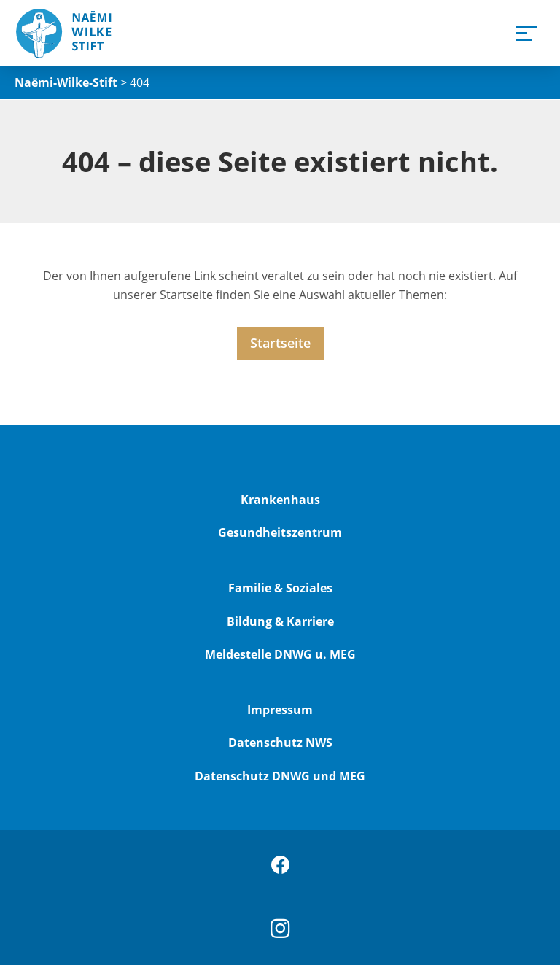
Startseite (280, 343)
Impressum (280, 710)
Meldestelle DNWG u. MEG (280, 654)
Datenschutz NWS (280, 743)
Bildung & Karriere (280, 621)
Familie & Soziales (280, 588)
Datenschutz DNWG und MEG (280, 776)
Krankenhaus (280, 500)
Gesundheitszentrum (280, 532)
